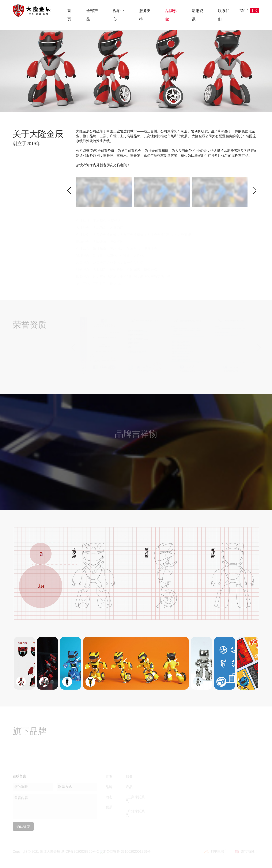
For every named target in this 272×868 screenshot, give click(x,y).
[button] (69, 190)
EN (242, 11)
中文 (254, 11)
